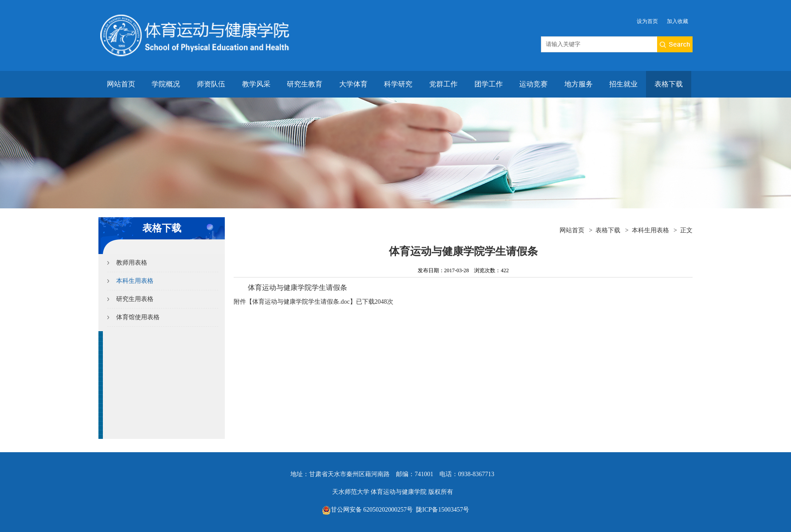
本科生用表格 (135, 281)
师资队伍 (211, 84)
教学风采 (256, 84)
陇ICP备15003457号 (442, 510)
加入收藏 (677, 21)
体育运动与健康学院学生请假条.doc (301, 302)
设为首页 (647, 21)
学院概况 (166, 84)
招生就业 (623, 84)
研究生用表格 (135, 299)
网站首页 (121, 84)
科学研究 (398, 84)
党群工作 (443, 84)
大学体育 (353, 84)
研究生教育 (305, 84)
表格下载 (669, 84)
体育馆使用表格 (138, 317)
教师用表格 (132, 263)
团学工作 (489, 84)
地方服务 (579, 84)
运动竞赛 (533, 84)
